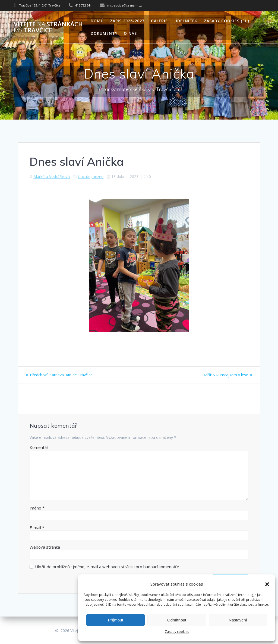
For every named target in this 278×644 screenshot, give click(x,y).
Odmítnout (177, 620)
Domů (97, 21)
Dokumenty (104, 33)
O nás (130, 33)
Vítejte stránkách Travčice (48, 27)
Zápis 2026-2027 (127, 21)
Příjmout (116, 620)
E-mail (37, 527)
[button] (267, 584)
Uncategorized (91, 176)
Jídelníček (186, 21)
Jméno (37, 508)
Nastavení (238, 620)
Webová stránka (45, 547)
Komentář (39, 447)
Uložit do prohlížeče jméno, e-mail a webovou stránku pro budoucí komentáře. (108, 567)
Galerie (159, 21)
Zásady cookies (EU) (227, 21)
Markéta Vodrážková (52, 176)
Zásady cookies (177, 632)
